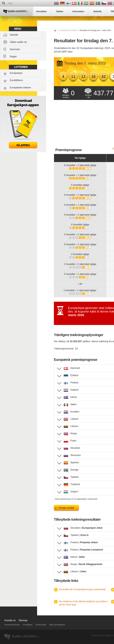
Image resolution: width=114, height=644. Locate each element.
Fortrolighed (28, 625)
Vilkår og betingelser (57, 625)
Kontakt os (10, 620)
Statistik (14, 35)
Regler (13, 57)
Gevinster (15, 49)
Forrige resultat (66, 508)
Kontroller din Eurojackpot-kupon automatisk (82, 589)
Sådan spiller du (18, 42)
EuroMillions (16, 80)
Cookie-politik (41, 625)
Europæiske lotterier (20, 88)
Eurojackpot (16, 73)
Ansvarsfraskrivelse (12, 625)
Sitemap (23, 620)
